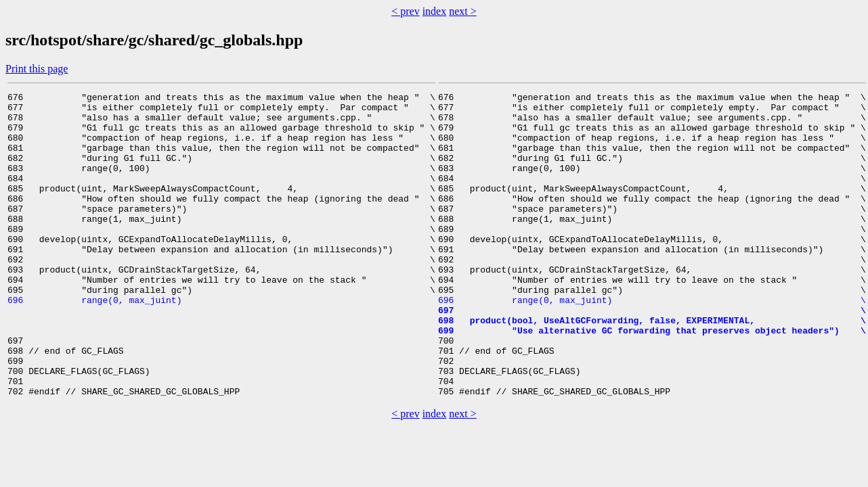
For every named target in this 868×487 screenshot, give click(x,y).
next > (463, 11)
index (435, 11)
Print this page (37, 69)
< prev (405, 11)
